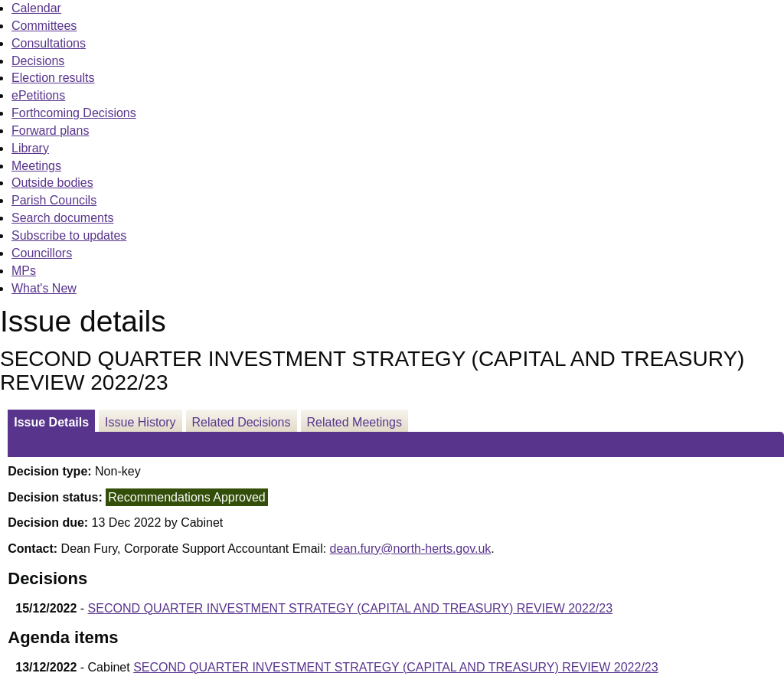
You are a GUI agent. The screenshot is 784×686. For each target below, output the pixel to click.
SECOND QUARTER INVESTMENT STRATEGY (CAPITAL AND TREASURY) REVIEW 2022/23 (351, 608)
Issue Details (51, 422)
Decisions (38, 61)
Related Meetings (355, 422)
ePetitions (38, 95)
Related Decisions (242, 422)
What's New (44, 288)
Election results (53, 78)
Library (30, 148)
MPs (24, 271)
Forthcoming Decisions (74, 113)
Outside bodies (52, 183)
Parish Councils (54, 200)
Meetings (36, 166)
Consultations (49, 43)
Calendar (36, 8)
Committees (44, 26)
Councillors (42, 253)
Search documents (62, 218)
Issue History (140, 422)
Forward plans (50, 131)
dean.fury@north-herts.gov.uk (411, 549)
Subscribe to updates (69, 235)
